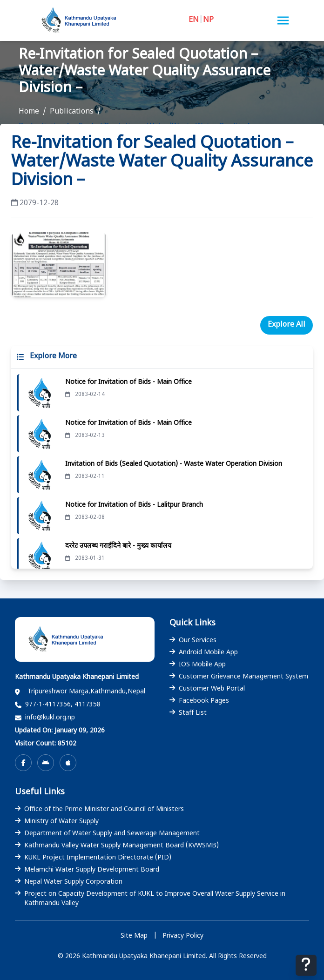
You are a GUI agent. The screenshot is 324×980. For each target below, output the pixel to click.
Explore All (287, 325)
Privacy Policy (183, 936)
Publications (72, 112)
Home (29, 112)
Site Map (134, 936)
